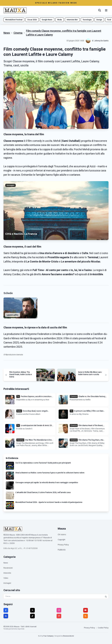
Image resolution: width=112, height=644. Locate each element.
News (7, 33)
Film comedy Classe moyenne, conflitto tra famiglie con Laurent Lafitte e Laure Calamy (64, 33)
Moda (60, 20)
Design (99, 20)
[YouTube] (86, 610)
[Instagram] (59, 610)
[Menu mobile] (106, 10)
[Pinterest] (59, 616)
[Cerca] (100, 10)
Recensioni (8, 568)
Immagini (7, 583)
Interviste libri (72, 20)
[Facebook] (6, 610)
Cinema (18, 33)
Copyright (62, 540)
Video (6, 578)
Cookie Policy (103, 628)
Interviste (7, 573)
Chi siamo (62, 535)
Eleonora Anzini (68, 636)
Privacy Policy (63, 545)
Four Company (48, 636)
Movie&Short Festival (14, 20)
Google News (47, 20)
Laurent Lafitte (13, 315)
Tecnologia (87, 20)
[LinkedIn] (6, 616)
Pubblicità (62, 550)
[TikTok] (32, 616)
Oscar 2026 (32, 20)
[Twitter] (32, 610)
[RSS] (86, 616)
